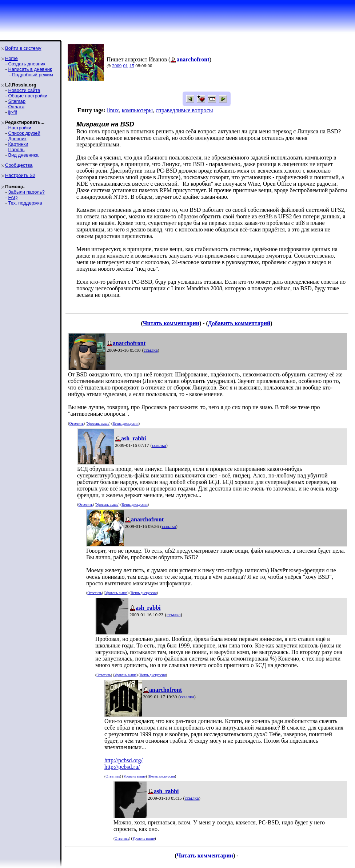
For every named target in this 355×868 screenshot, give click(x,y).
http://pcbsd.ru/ (122, 767)
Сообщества (19, 165)
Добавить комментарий (239, 323)
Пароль (16, 150)
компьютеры (137, 110)
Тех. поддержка (25, 203)
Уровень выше (98, 423)
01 (126, 66)
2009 (117, 66)
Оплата (16, 107)
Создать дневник (27, 64)
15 (132, 66)
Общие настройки (28, 96)
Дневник (17, 139)
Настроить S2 (20, 175)
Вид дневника (23, 155)
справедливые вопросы (184, 110)
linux (113, 110)
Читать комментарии (171, 323)
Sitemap (17, 101)
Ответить (76, 423)
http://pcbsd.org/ (123, 760)
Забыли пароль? (26, 192)
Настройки (20, 128)
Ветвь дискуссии (125, 423)
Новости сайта (24, 90)
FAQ (13, 197)
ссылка (151, 350)
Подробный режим (32, 75)
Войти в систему (23, 48)
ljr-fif (13, 112)
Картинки (18, 144)
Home (11, 58)
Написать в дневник (30, 69)
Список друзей (24, 133)
